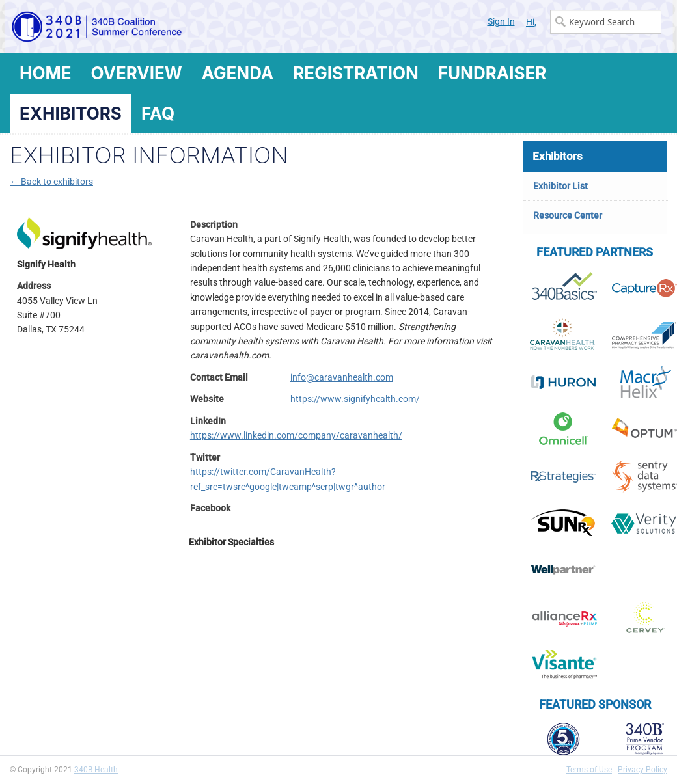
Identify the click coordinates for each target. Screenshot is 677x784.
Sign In (501, 21)
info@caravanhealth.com (342, 377)
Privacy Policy (642, 770)
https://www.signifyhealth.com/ (355, 399)
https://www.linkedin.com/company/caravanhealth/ (296, 435)
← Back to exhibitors (51, 182)
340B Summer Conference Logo (174, 27)
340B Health (96, 770)
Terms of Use (589, 770)
